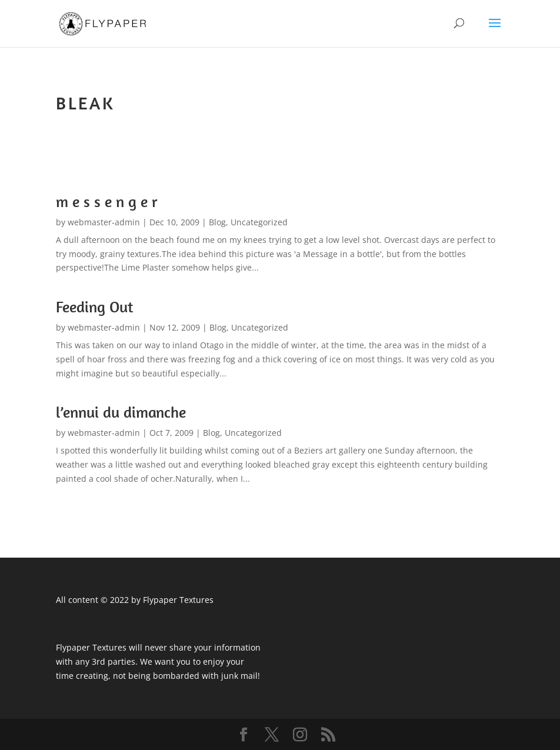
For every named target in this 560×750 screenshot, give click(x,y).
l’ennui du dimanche (121, 412)
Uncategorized (259, 222)
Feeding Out (94, 307)
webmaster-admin (104, 222)
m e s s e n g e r (107, 201)
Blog (217, 222)
